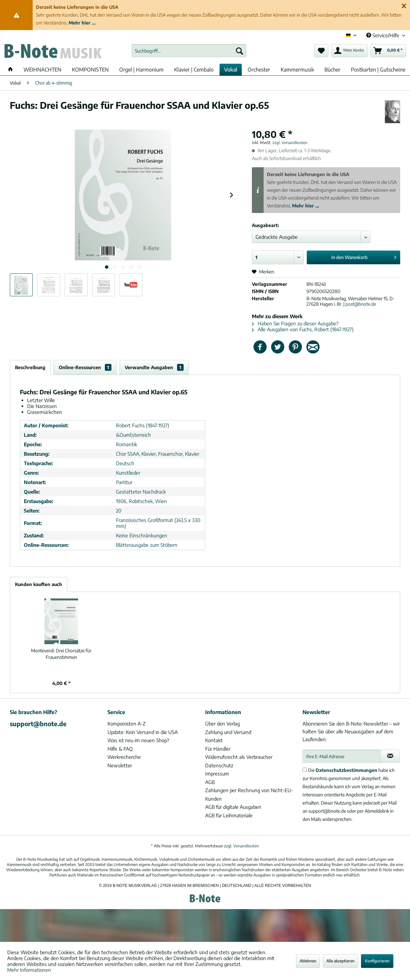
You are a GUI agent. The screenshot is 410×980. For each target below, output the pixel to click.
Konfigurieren (377, 961)
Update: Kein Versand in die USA (143, 732)
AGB (210, 782)
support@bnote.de (38, 724)
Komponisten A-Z (127, 724)
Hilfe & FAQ (120, 749)
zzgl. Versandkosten (290, 143)
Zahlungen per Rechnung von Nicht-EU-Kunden (249, 794)
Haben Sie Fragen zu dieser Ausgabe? (295, 323)
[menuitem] (189, 51)
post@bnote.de (361, 304)
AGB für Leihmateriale (229, 815)
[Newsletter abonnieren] (390, 756)
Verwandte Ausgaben (154, 367)
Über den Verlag (222, 724)
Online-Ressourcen (85, 367)
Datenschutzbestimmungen (346, 770)
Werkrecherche (124, 757)
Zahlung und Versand (228, 732)
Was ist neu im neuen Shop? (138, 740)
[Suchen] (239, 51)
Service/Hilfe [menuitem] (383, 35)
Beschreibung (30, 367)
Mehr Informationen (29, 970)
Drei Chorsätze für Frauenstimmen (61, 654)
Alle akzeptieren (340, 961)
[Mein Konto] (349, 51)
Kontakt (214, 740)
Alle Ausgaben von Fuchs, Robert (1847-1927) (303, 329)
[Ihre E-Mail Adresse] (342, 756)
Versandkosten (246, 846)
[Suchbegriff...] (189, 51)
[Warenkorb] (388, 51)
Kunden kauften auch (39, 584)
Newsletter (120, 765)
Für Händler (218, 749)
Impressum (217, 774)
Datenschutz (219, 765)
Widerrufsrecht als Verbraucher (239, 757)
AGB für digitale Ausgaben (233, 807)
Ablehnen (308, 961)
